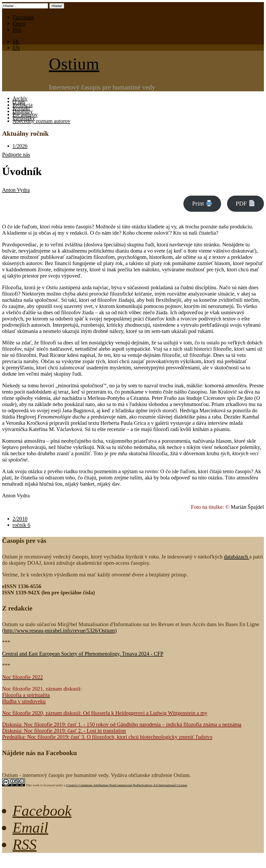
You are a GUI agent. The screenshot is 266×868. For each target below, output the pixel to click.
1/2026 (20, 146)
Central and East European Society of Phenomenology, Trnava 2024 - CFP (83, 654)
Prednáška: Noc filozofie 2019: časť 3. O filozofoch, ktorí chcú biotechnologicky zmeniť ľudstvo (107, 737)
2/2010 (20, 519)
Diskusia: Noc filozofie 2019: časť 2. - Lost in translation (64, 731)
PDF (245, 203)
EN (16, 47)
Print (202, 203)
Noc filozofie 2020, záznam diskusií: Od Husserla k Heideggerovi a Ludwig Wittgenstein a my (105, 713)
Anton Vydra (16, 190)
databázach (237, 557)
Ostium (74, 64)
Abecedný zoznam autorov (41, 121)
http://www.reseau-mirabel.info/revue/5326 (59, 630)
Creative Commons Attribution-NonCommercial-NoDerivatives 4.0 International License (127, 785)
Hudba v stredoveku (24, 701)
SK (16, 41)
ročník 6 (21, 525)
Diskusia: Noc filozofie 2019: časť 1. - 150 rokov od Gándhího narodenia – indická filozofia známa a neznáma (122, 724)
